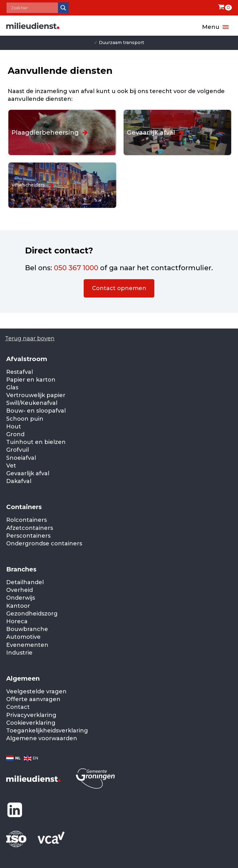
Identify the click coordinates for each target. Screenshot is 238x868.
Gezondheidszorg (32, 614)
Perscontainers (28, 536)
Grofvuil (18, 450)
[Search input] (34, 8)
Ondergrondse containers (44, 544)
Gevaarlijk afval (28, 473)
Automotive (23, 637)
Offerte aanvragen (33, 699)
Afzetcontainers (30, 528)
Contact (18, 707)
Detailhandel (25, 582)
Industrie (19, 653)
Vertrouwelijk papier (36, 395)
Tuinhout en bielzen (36, 442)
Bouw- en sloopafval (36, 411)
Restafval (20, 372)
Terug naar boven (30, 338)
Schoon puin (25, 419)
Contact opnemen (119, 288)
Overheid (20, 590)
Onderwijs (21, 598)
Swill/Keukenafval (32, 403)
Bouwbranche (27, 629)
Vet (11, 466)
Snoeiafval (21, 458)
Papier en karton (31, 380)
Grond (15, 434)
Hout (14, 427)
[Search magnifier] (63, 8)
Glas (12, 387)
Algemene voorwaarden (42, 738)
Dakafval (19, 481)
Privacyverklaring (31, 715)
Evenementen (27, 645)
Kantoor (18, 606)
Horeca (17, 621)
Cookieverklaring (31, 723)
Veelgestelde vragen (36, 691)
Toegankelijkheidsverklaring (47, 731)
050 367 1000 (76, 268)
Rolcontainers (26, 520)
